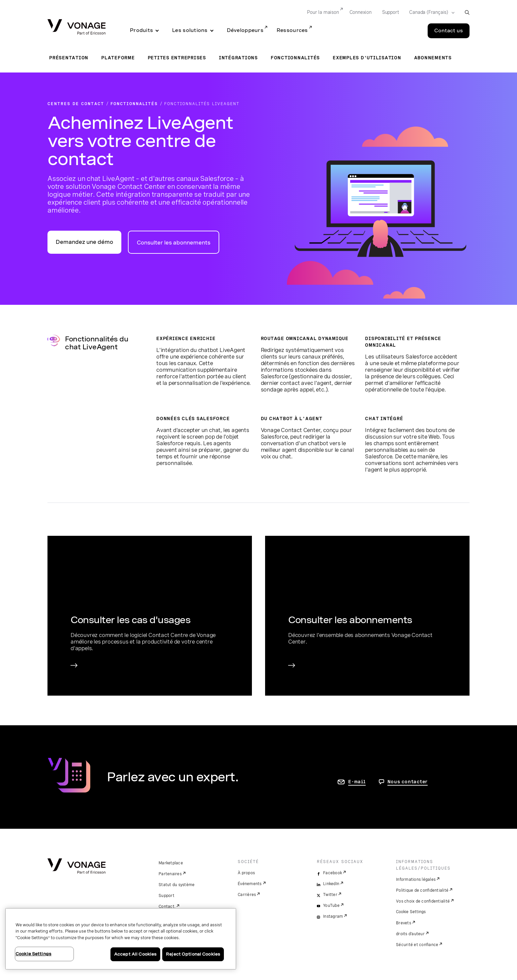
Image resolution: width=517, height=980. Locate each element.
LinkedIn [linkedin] (331, 884)
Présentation (69, 58)
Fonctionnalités (295, 58)
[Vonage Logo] (76, 28)
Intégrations (238, 58)
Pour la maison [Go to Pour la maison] (323, 12)
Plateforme (118, 58)
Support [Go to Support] (391, 12)
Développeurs (245, 30)
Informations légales (416, 879)
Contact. (167, 907)
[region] (121, 939)
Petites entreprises (177, 58)
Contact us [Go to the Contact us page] (449, 31)
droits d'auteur (410, 934)
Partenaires (170, 874)
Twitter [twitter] (330, 895)
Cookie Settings (411, 912)
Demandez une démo (84, 242)
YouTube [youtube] (331, 906)
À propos (246, 873)
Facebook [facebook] (333, 873)
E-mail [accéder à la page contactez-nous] (357, 782)
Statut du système (177, 885)
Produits (141, 30)
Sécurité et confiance (417, 945)
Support (167, 896)
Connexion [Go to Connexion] (361, 12)
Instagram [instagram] (333, 916)
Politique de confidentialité (422, 890)
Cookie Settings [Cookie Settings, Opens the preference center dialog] (33, 954)
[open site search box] (467, 12)
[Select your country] (430, 13)
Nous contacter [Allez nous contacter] (408, 782)
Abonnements (433, 58)
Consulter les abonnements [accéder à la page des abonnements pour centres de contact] (174, 243)
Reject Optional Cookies (193, 954)
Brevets (404, 923)
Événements (250, 884)
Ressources (292, 30)
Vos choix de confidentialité (423, 901)
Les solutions (190, 30)
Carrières (247, 895)
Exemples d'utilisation (367, 58)
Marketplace (171, 863)
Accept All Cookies (135, 954)
